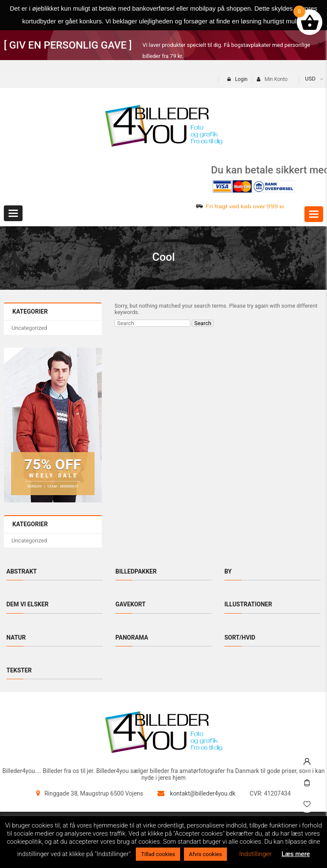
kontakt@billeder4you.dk (203, 793)
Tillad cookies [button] (158, 854)
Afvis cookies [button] (205, 854)
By (228, 571)
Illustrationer (248, 604)
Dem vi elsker (27, 604)
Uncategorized (29, 328)
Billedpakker (136, 571)
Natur (16, 637)
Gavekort (131, 604)
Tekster (19, 670)
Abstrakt (22, 571)
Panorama (132, 637)
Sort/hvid (240, 637)
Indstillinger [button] (255, 854)
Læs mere (296, 854)
